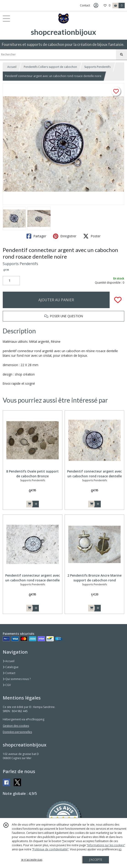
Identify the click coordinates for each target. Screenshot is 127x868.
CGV (7, 685)
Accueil (12, 67)
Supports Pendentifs (97, 67)
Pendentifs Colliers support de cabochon (50, 67)
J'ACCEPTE (96, 860)
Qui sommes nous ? (17, 679)
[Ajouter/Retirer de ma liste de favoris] (118, 300)
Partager (36, 236)
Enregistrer (65, 236)
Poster (92, 236)
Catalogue (11, 667)
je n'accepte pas (32, 860)
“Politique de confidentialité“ (50, 849)
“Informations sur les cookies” (106, 845)
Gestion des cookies (16, 726)
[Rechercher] (122, 55)
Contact (85, 5)
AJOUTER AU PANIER (56, 300)
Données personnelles (17, 732)
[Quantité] (11, 281)
